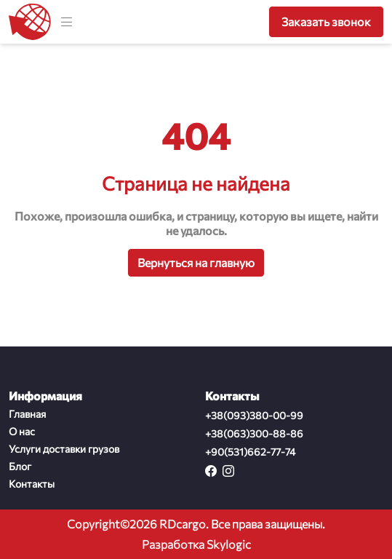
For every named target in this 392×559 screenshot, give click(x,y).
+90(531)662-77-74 (250, 452)
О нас (22, 431)
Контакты (32, 484)
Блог (20, 466)
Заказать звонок (326, 21)
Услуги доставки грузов (64, 449)
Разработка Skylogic (196, 544)
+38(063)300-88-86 (254, 433)
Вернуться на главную (196, 262)
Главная (27, 414)
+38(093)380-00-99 (254, 415)
